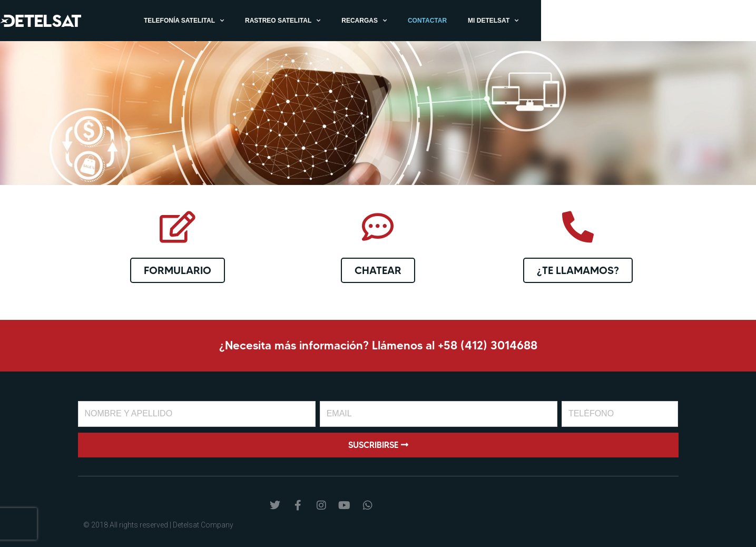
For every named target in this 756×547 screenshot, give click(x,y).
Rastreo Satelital (426, 21)
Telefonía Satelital (327, 21)
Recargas (507, 21)
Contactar (571, 21)
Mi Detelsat (636, 21)
